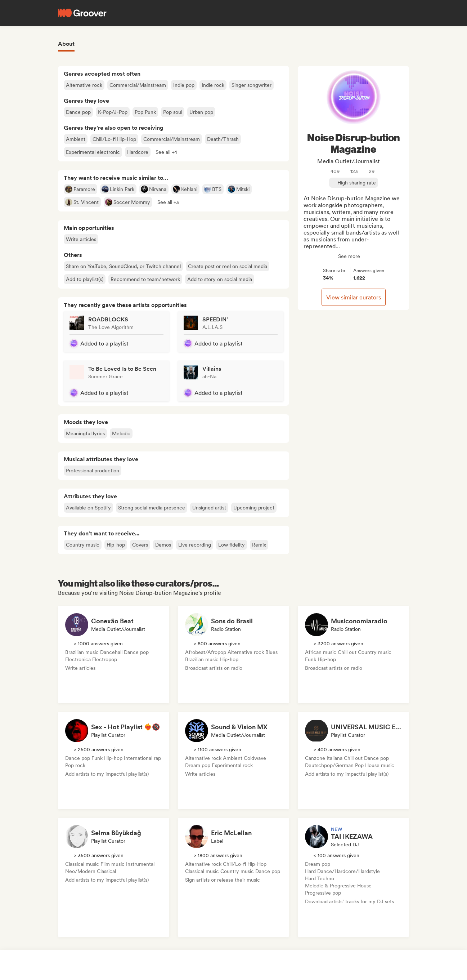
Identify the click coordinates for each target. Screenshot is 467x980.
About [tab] (66, 44)
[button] (166, 152)
